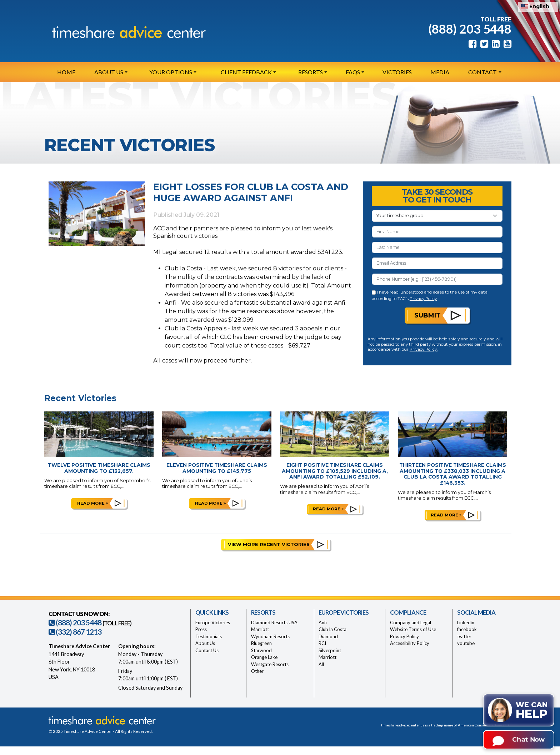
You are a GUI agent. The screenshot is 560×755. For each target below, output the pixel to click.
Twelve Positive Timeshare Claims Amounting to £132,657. (99, 468)
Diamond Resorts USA (274, 622)
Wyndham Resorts (270, 636)
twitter (464, 636)
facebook (467, 629)
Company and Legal (411, 622)
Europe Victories (213, 622)
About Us (205, 643)
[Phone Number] (437, 279)
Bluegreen (261, 643)
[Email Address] (437, 263)
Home (66, 72)
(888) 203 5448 (470, 29)
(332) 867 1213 (75, 632)
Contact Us (207, 650)
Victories (397, 72)
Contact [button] (482, 72)
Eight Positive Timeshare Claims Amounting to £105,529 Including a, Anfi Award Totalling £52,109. (335, 471)
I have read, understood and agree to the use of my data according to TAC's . (430, 295)
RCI (322, 643)
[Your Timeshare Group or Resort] (437, 216)
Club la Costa (332, 629)
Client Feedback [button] (246, 72)
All (321, 664)
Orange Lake (264, 657)
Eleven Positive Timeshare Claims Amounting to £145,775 (217, 468)
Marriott (260, 629)
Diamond (328, 636)
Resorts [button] (311, 72)
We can (532, 711)
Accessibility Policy (410, 643)
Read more (93, 503)
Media (440, 72)
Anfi (323, 622)
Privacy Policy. (424, 349)
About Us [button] (109, 72)
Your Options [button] (171, 72)
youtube (466, 643)
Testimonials (209, 636)
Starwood (261, 650)
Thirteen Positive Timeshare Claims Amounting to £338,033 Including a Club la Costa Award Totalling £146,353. (453, 474)
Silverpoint (330, 650)
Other (257, 671)
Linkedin (466, 622)
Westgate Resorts (270, 664)
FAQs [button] (353, 72)
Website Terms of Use (413, 629)
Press (201, 629)
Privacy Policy (423, 299)
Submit (427, 315)
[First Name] (437, 232)
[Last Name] (437, 247)
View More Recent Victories (269, 544)
